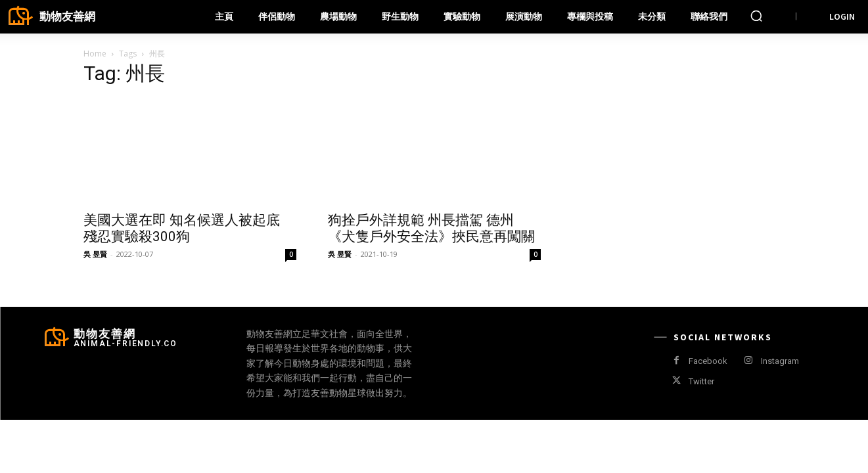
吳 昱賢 (95, 254)
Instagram (780, 361)
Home (95, 54)
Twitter (701, 381)
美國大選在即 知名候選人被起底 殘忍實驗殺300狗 (182, 228)
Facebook (708, 361)
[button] (756, 16)
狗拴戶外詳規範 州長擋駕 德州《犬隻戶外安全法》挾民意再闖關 (431, 228)
